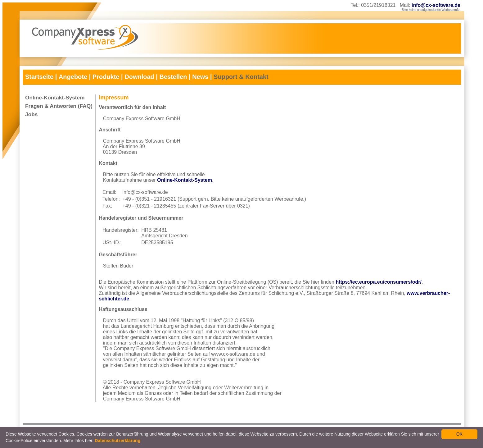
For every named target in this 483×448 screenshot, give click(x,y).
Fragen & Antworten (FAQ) (59, 106)
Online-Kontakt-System (55, 98)
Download (139, 77)
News (200, 77)
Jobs (31, 114)
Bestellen (173, 77)
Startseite (39, 77)
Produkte (106, 77)
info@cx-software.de (436, 5)
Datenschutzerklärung (117, 441)
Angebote (73, 77)
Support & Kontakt (241, 77)
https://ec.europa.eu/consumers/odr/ (379, 282)
